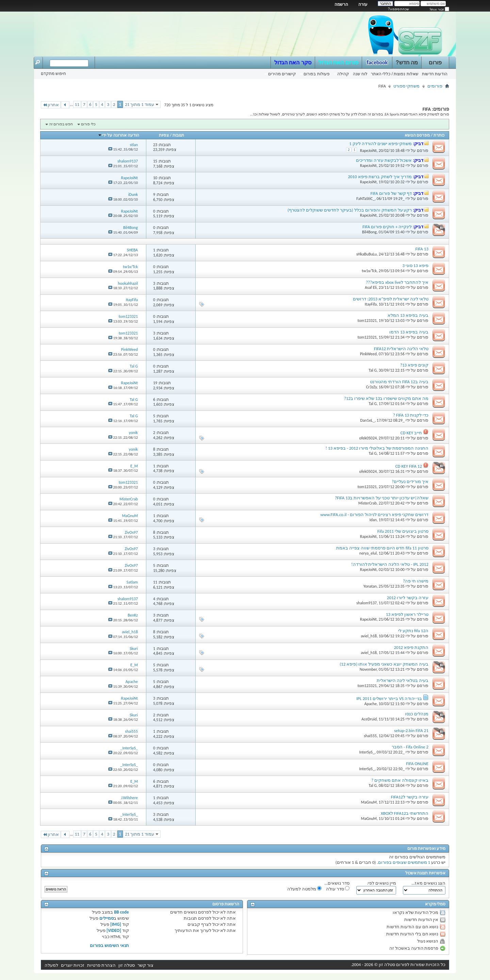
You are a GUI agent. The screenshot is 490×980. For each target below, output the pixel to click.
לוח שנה (360, 74)
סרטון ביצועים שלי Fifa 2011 (403, 531)
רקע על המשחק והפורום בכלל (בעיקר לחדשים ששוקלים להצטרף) (350, 210)
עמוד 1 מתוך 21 (140, 104)
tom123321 (367, 321)
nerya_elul (368, 553)
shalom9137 (366, 603)
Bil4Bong (369, 232)
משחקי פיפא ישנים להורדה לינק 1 (380, 144)
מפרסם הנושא (417, 135)
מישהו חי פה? (416, 581)
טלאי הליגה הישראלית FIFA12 (401, 349)
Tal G (373, 370)
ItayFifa (371, 304)
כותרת (439, 135)
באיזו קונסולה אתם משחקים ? (400, 780)
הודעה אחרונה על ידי (118, 135)
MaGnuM (369, 802)
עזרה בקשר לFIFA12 (410, 797)
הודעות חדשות (435, 74)
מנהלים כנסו (417, 714)
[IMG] (116, 924)
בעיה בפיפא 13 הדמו (409, 332)
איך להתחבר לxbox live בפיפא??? (397, 282)
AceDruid (369, 719)
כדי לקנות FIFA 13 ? (411, 415)
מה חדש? (407, 63)
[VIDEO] (114, 930)
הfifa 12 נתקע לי (413, 631)
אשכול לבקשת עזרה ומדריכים (384, 160)
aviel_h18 (369, 636)
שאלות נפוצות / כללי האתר (395, 74)
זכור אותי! (439, 9)
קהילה (343, 74)
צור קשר (145, 965)
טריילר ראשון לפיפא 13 (407, 614)
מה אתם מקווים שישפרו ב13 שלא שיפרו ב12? (386, 398)
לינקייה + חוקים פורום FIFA (387, 227)
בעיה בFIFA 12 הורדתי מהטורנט (399, 382)
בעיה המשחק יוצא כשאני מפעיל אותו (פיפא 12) (384, 664)
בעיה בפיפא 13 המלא (408, 315)
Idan (373, 520)
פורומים (435, 86)
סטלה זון (127, 965)
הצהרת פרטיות (101, 965)
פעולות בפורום (316, 74)
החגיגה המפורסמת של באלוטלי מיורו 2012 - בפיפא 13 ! (377, 448)
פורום (435, 63)
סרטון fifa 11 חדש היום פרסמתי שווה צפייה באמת (382, 548)
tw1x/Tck (369, 271)
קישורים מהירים (282, 74)
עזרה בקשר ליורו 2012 (408, 598)
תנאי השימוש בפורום (109, 945)
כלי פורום (88, 124)
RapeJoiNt (368, 151)
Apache (371, 704)
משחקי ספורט (406, 86)
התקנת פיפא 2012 (411, 647)
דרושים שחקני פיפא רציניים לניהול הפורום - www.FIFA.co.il (374, 515)
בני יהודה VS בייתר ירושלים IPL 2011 (389, 698)
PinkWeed (368, 354)
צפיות (164, 135)
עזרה (363, 4)
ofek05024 (368, 438)
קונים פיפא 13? (414, 365)
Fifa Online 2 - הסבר (410, 747)
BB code (121, 912)
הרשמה (341, 4)
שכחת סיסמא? (398, 9)
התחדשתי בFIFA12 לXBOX (405, 813)
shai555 (370, 736)
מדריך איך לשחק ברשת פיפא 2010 (380, 177)
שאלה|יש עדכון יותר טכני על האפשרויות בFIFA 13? (382, 498)
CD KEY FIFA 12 (409, 466)
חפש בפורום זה (61, 124)
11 (77, 104)
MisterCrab (367, 503)
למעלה (51, 965)
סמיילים (107, 918)
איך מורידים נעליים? (410, 481)
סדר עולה (338, 889)
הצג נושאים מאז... (428, 883)
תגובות (178, 135)
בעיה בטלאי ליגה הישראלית (403, 680)
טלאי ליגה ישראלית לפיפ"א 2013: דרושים (391, 299)
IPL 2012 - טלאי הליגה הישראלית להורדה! (390, 564)
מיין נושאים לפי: (382, 883)
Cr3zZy (371, 387)
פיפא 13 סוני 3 (415, 266)
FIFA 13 (422, 249)
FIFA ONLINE (417, 764)
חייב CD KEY (411, 433)
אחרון (51, 105)
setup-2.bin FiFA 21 (411, 730)
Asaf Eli (371, 287)
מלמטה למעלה (304, 889)
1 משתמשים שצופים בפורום (404, 862)
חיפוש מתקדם (53, 74)
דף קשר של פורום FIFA (391, 193)
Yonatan (370, 586)
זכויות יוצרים (73, 965)
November (368, 669)
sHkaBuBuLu (366, 254)
